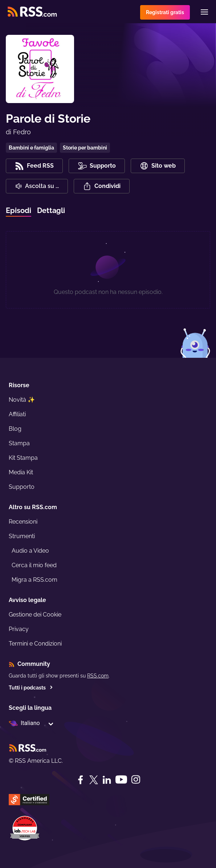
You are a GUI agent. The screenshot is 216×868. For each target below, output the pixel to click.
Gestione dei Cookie (35, 615)
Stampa (19, 443)
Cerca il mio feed (34, 565)
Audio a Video (30, 551)
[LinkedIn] (107, 780)
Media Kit (21, 472)
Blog (15, 429)
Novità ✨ (22, 400)
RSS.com (98, 676)
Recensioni (23, 522)
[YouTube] (121, 780)
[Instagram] (136, 780)
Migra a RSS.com (34, 580)
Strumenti (22, 536)
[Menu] (204, 12)
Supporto (22, 487)
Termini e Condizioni (35, 644)
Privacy (19, 629)
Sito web (158, 166)
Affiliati (17, 414)
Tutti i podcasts (31, 688)
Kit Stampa (23, 458)
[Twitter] (94, 780)
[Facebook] (81, 780)
